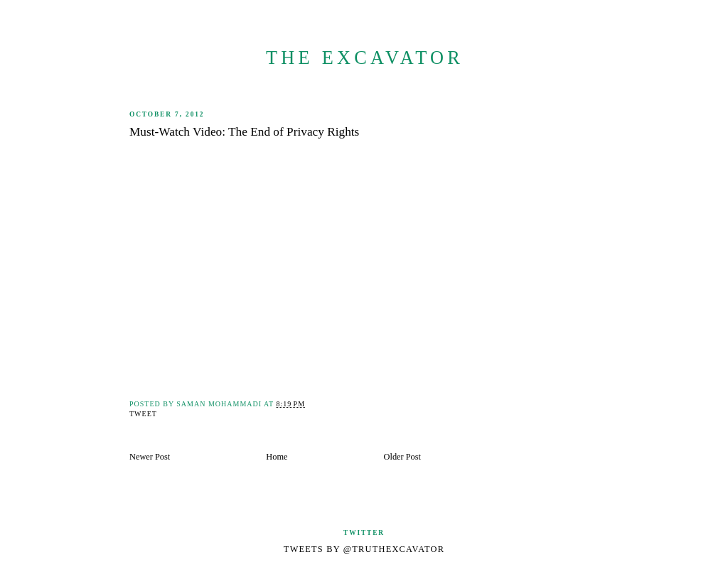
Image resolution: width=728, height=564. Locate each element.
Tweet (143, 414)
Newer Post (150, 457)
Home (277, 457)
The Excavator (365, 58)
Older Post (402, 457)
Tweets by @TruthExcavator (364, 549)
